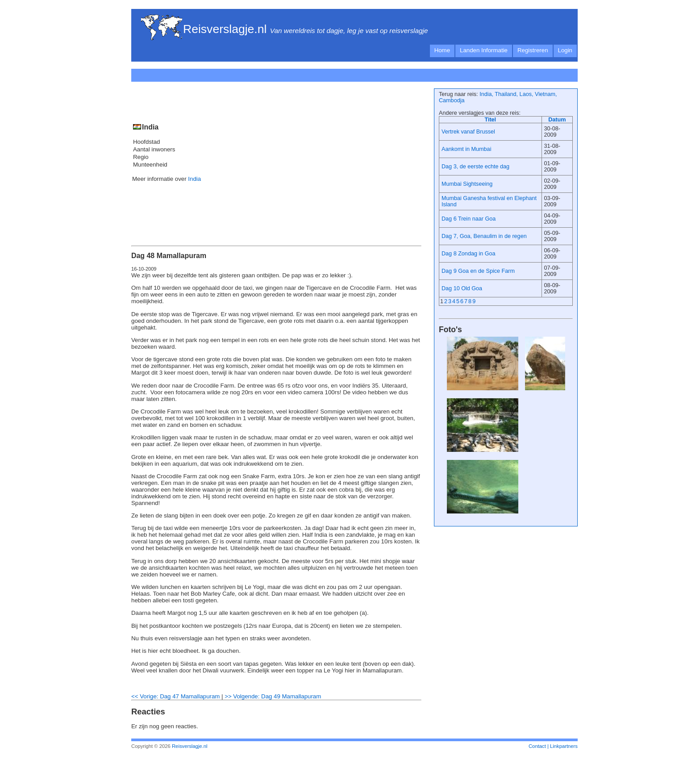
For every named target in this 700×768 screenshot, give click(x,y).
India (194, 179)
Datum (557, 120)
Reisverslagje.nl (225, 29)
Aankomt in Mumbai (466, 149)
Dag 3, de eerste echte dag (475, 167)
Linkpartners (564, 746)
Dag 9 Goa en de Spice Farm (478, 271)
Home (442, 50)
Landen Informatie (484, 50)
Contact (537, 746)
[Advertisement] (303, 74)
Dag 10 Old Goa (462, 288)
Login (565, 50)
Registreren (533, 50)
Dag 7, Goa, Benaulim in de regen (484, 236)
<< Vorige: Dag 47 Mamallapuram (175, 696)
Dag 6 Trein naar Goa (469, 219)
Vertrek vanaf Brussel (468, 132)
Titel (490, 120)
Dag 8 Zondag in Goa (469, 254)
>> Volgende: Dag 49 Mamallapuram (273, 696)
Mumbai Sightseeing (467, 184)
